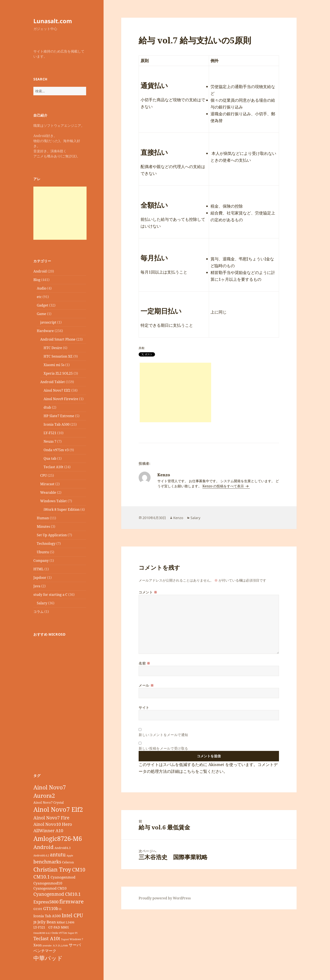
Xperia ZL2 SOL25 (58, 373)
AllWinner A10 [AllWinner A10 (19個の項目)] (48, 831)
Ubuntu (43, 552)
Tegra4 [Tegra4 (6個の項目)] (65, 939)
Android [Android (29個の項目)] (43, 847)
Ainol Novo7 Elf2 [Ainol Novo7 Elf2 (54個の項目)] (58, 809)
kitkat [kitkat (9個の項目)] (61, 922)
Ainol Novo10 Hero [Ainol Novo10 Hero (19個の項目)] (53, 824)
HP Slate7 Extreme (59, 416)
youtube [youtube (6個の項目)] (47, 946)
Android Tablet (53, 382)
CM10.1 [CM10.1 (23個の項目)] (42, 877)
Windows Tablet (53, 501)
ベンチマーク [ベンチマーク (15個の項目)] (45, 951)
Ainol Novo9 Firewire (61, 399)
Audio (42, 288)
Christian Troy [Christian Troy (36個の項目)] (52, 869)
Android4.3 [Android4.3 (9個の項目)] (63, 848)
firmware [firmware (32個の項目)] (71, 901)
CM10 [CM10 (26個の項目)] (79, 870)
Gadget (43, 305)
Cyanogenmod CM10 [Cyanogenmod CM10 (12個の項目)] (50, 888)
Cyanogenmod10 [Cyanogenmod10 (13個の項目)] (48, 883)
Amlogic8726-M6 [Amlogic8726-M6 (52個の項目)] (58, 838)
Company (41, 561)
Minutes (43, 526)
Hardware (45, 331)
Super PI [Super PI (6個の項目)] (73, 933)
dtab (47, 407)
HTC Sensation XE (58, 356)
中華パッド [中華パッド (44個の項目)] (48, 958)
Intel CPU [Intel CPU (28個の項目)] (72, 915)
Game (41, 314)
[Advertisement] (60, 213)
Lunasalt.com (53, 21)
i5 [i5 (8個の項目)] (60, 909)
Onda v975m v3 (56, 450)
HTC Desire (53, 348)
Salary (42, 603)
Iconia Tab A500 (57, 424)
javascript (48, 322)
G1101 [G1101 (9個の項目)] (38, 909)
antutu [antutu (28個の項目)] (58, 854)
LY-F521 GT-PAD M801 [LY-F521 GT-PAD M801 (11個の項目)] (51, 927)
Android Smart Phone (58, 339)
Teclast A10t (53, 467)
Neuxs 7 (50, 441)
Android (40, 271)
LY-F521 (50, 433)
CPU (43, 475)
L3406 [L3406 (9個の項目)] (70, 922)
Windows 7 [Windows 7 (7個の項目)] (76, 939)
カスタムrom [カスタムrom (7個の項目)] (60, 945)
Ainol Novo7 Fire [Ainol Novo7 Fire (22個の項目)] (51, 818)
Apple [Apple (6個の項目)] (70, 856)
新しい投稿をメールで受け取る (163, 748)
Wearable (48, 492)
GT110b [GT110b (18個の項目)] (51, 908)
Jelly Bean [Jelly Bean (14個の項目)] (47, 922)
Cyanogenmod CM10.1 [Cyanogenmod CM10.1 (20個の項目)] (57, 894)
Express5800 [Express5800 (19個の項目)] (46, 902)
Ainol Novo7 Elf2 (57, 390)
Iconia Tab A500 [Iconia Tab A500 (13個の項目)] (47, 916)
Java (37, 586)
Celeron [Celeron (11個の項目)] (68, 862)
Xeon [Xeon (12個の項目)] (38, 945)
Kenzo (178, 518)
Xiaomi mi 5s (54, 365)
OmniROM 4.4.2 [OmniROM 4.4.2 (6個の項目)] (42, 933)
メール (146, 685)
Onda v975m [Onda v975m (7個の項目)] (59, 933)
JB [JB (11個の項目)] (35, 922)
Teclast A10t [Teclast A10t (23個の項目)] (47, 938)
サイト (144, 708)
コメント (148, 592)
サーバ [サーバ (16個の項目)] (75, 945)
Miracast (47, 484)
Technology (46, 543)
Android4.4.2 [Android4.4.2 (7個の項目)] (41, 855)
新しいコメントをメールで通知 (163, 735)
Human (43, 518)
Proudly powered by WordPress (165, 898)
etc (39, 297)
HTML (38, 569)
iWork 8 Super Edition (62, 509)
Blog (37, 280)
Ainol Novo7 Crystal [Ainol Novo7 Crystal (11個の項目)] (49, 802)
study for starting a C (50, 595)
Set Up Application (52, 535)
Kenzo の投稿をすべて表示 (224, 486)
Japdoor (40, 578)
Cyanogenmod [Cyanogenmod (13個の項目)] (63, 877)
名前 (144, 663)
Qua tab (50, 458)
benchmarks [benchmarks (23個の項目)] (47, 862)
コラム (38, 612)
